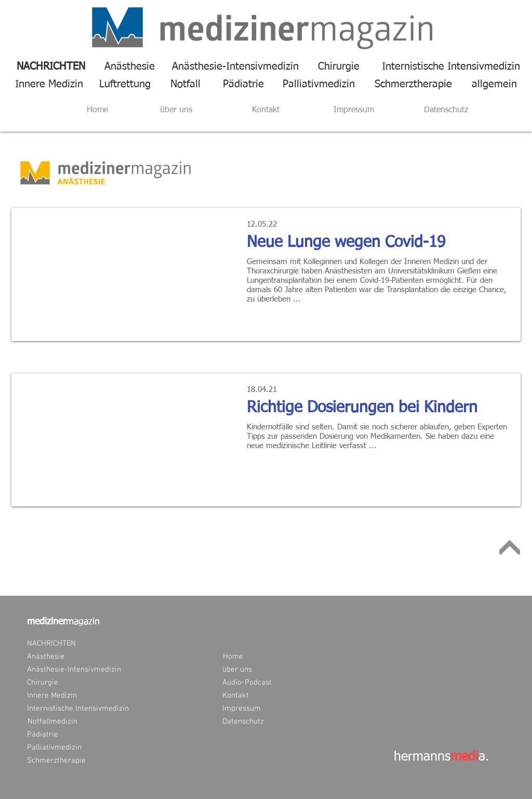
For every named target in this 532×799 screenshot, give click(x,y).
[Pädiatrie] (243, 84)
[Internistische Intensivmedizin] (446, 67)
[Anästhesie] (129, 67)
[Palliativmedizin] (319, 84)
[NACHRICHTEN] (51, 67)
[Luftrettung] (125, 84)
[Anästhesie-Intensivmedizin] (235, 67)
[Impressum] (354, 110)
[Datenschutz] (446, 110)
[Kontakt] (266, 110)
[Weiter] (510, 547)
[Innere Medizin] (49, 84)
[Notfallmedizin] (52, 722)
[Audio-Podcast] (247, 683)
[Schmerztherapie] (413, 84)
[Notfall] (185, 84)
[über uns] (176, 110)
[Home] (97, 110)
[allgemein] (494, 84)
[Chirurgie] (339, 67)
